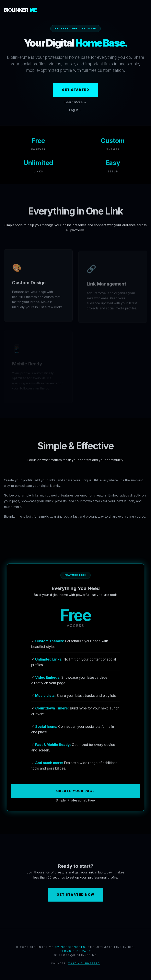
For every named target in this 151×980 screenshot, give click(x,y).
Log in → (76, 110)
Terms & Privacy (76, 952)
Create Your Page (75, 792)
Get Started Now (75, 895)
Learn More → (75, 102)
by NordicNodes (70, 948)
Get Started (76, 90)
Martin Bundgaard (84, 964)
